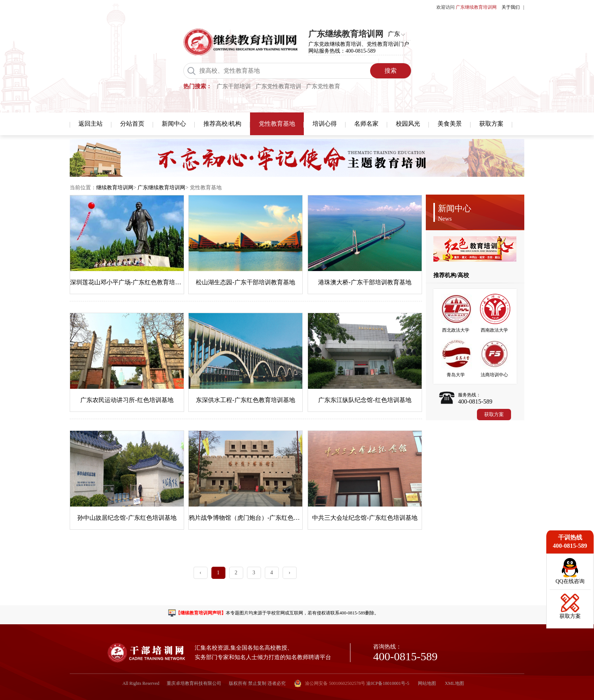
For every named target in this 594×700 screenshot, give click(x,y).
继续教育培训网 (115, 188)
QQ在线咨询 (570, 581)
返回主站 (91, 124)
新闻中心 (174, 124)
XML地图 (454, 683)
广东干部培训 (234, 86)
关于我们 (511, 7)
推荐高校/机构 (222, 124)
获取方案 (491, 124)
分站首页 (132, 124)
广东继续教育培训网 (161, 188)
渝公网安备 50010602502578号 (330, 683)
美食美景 (450, 124)
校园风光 (408, 124)
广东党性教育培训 (278, 86)
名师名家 (366, 124)
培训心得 (325, 124)
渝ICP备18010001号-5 (388, 683)
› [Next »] (290, 573)
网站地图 (427, 683)
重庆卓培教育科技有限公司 (194, 683)
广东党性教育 (323, 86)
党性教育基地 (277, 124)
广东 (394, 34)
